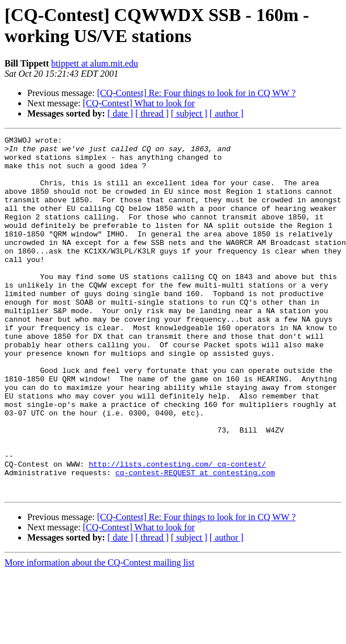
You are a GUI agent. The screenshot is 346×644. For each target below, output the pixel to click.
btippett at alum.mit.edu (95, 63)
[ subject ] (189, 113)
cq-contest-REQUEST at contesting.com (195, 541)
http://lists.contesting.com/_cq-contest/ (177, 530)
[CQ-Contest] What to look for (139, 103)
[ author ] (227, 113)
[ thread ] (152, 113)
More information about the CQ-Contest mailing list (99, 634)
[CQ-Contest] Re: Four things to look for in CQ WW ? (197, 93)
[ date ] (120, 113)
